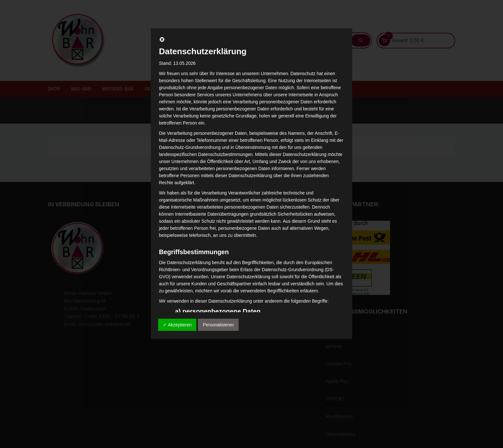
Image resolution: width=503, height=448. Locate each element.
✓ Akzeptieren (177, 325)
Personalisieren (218, 325)
